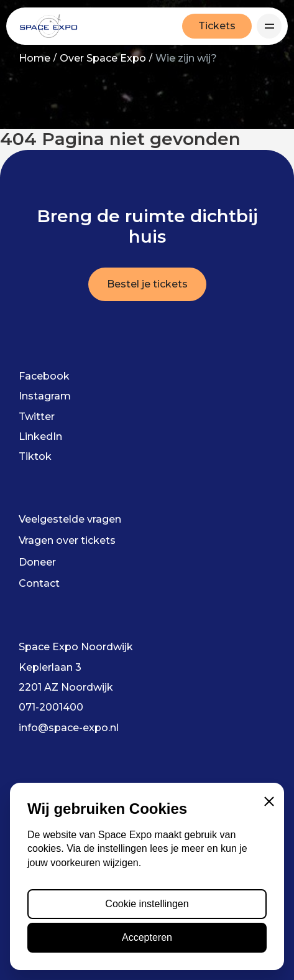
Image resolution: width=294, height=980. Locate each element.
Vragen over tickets (67, 540)
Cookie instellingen (147, 904)
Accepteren (147, 937)
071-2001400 (51, 707)
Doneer (37, 562)
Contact (39, 583)
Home (34, 58)
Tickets (217, 26)
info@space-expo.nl (69, 728)
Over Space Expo (103, 58)
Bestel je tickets (147, 284)
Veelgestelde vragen (70, 519)
